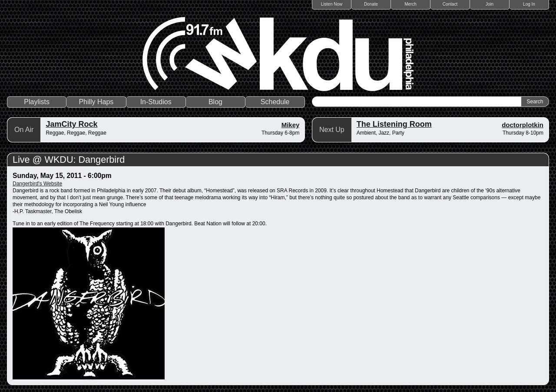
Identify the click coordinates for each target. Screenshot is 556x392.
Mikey (291, 125)
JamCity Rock (71, 124)
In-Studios (156, 102)
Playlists (37, 102)
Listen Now (332, 4)
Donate (371, 4)
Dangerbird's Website (37, 184)
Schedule (275, 102)
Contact (450, 4)
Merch (410, 4)
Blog (215, 102)
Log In (529, 4)
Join (490, 4)
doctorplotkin (523, 125)
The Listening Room (394, 124)
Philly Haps (96, 102)
